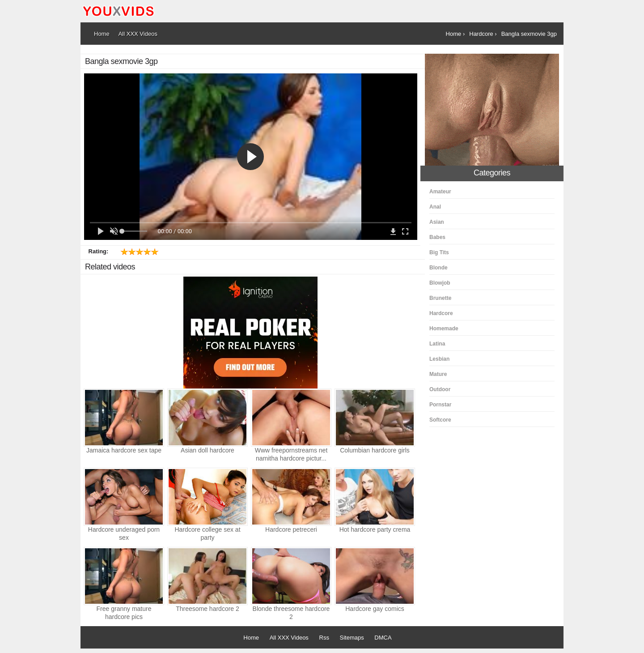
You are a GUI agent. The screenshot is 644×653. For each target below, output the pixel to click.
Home (251, 638)
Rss (324, 638)
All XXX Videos (289, 638)
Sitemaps (352, 638)
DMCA (383, 638)
